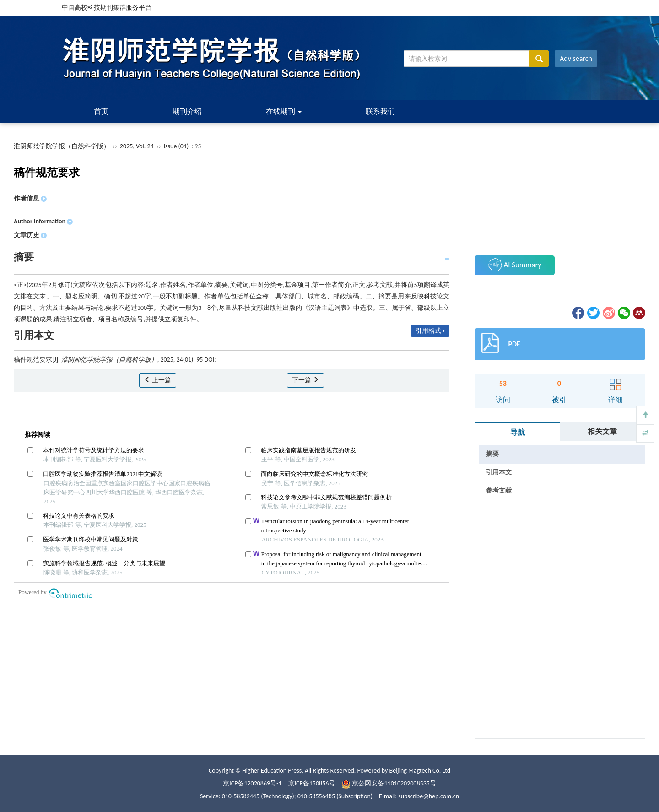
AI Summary (515, 265)
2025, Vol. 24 (138, 146)
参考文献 (499, 490)
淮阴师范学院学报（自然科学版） (62, 146)
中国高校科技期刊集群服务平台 (107, 8)
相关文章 (602, 431)
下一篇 (305, 380)
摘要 (492, 454)
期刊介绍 (187, 111)
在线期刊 (284, 111)
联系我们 (380, 111)
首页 (101, 111)
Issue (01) (176, 146)
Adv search (576, 58)
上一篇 (158, 380)
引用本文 (499, 472)
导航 (518, 432)
